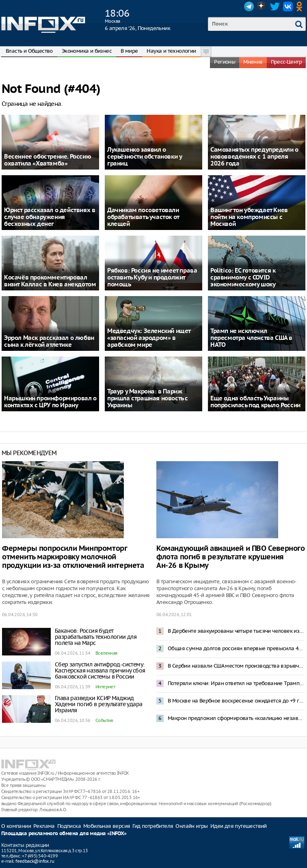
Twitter (275, 6)
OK (301, 6)
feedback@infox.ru (35, 861)
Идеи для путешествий (239, 826)
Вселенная (106, 653)
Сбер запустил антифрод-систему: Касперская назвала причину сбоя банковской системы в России (100, 670)
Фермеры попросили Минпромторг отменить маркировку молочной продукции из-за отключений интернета (73, 557)
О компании (16, 826)
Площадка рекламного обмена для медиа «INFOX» (64, 834)
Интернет (105, 687)
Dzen (262, 6)
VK (288, 6)
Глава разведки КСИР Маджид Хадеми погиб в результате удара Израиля (98, 704)
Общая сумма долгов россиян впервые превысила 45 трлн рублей (236, 648)
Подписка (69, 826)
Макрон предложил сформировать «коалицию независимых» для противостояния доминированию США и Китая (236, 718)
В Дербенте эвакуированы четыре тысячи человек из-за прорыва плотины (236, 631)
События (104, 720)
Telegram (249, 6)
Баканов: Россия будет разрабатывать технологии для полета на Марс (96, 637)
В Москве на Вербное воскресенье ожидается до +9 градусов (236, 701)
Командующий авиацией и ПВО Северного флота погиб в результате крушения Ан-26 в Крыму (231, 557)
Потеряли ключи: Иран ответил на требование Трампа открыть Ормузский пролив (236, 683)
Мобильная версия (107, 826)
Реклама (44, 826)
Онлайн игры (191, 826)
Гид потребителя (153, 826)
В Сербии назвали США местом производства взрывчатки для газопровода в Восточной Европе (236, 666)
